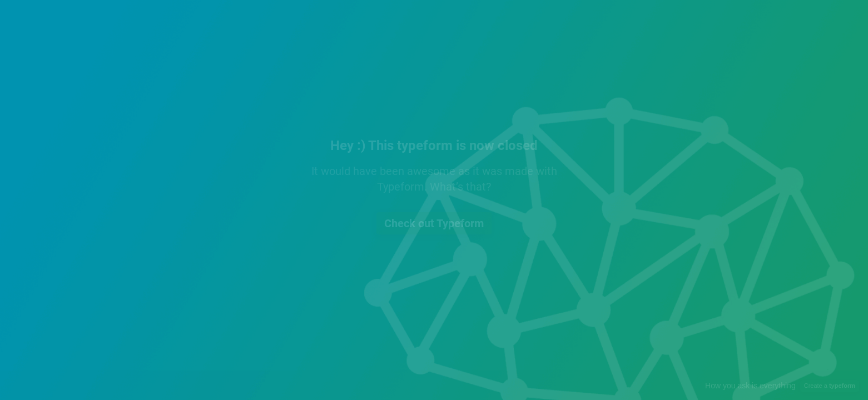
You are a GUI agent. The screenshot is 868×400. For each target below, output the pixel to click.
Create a (830, 386)
